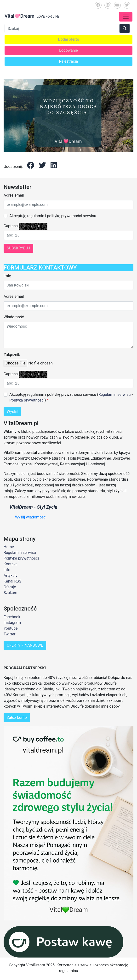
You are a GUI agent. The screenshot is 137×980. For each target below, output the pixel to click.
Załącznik (12, 355)
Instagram (12, 623)
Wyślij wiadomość (30, 517)
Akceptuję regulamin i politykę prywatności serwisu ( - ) (71, 397)
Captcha (11, 226)
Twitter (9, 634)
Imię (7, 276)
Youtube (11, 628)
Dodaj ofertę (68, 39)
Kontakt (10, 564)
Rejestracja (69, 61)
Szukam (10, 593)
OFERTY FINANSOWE (25, 645)
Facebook (12, 617)
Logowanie (68, 50)
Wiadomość (14, 317)
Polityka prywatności (27, 400)
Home (9, 547)
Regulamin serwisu (115, 394)
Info (7, 570)
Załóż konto (17, 718)
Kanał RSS (12, 581)
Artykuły (11, 575)
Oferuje (10, 587)
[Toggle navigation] (126, 17)
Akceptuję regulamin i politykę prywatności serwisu (53, 216)
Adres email (14, 195)
